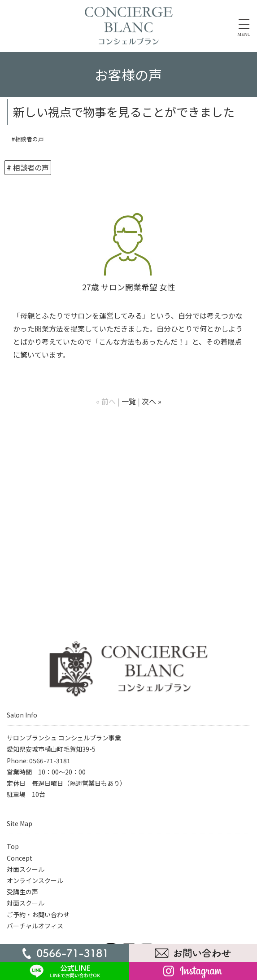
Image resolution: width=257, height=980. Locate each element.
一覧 (129, 401)
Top (13, 846)
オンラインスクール (35, 880)
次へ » (152, 401)
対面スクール (26, 869)
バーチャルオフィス (35, 926)
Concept (20, 858)
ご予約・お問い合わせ (38, 914)
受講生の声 (22, 892)
